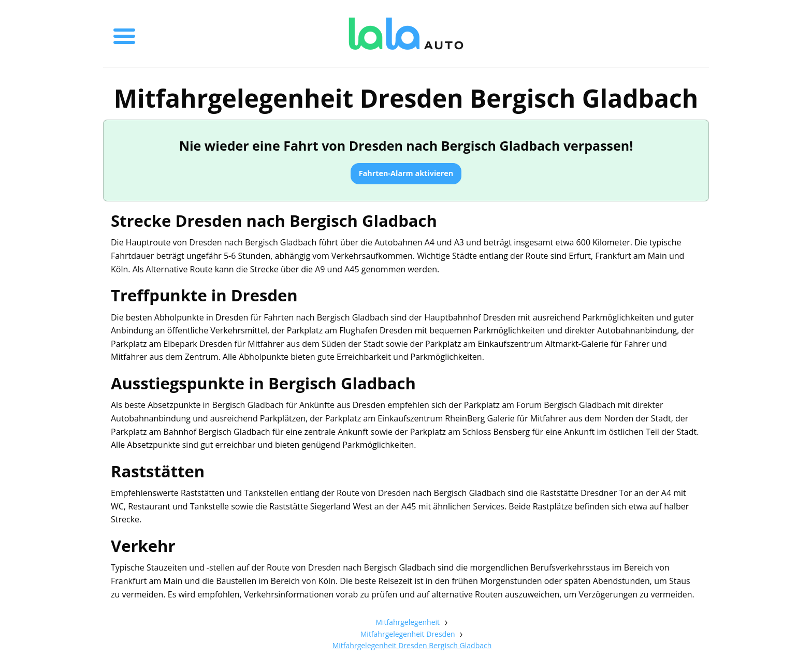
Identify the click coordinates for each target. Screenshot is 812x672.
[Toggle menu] (124, 34)
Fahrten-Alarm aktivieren (406, 173)
